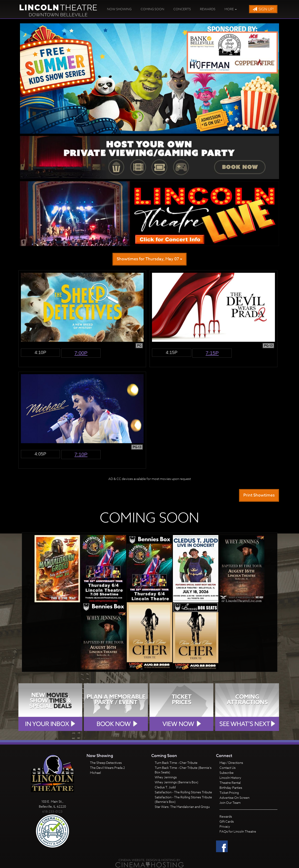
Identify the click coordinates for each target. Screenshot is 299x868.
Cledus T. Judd (165, 787)
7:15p (212, 353)
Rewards (208, 9)
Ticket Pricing (229, 793)
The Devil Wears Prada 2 (107, 768)
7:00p (81, 353)
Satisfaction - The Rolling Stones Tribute (183, 792)
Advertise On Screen (234, 798)
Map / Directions (231, 763)
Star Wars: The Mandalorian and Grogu (182, 807)
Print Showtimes (259, 495)
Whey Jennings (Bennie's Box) (177, 782)
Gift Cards (227, 821)
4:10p (40, 352)
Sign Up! (263, 9)
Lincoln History (230, 778)
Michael (95, 773)
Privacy (225, 826)
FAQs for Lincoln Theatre (238, 831)
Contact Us (228, 768)
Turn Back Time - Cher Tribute (176, 763)
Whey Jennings (166, 777)
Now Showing (119, 9)
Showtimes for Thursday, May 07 (149, 259)
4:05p (40, 454)
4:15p (172, 352)
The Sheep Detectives (106, 763)
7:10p (81, 454)
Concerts (182, 9)
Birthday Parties (231, 788)
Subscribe (227, 773)
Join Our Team (230, 803)
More (231, 9)
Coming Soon (152, 9)
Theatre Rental (230, 783)
